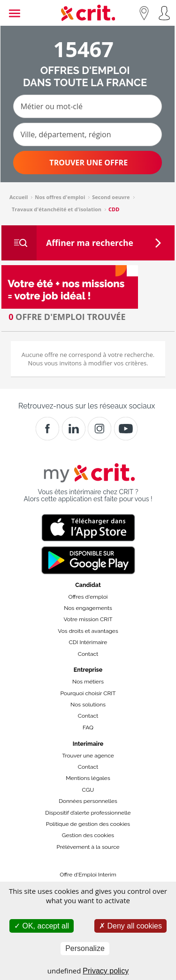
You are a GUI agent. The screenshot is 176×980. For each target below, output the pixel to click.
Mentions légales (88, 778)
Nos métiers (88, 682)
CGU (88, 790)
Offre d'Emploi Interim (88, 875)
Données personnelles (88, 801)
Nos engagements (88, 608)
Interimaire (88, 744)
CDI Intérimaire (88, 642)
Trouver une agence (88, 756)
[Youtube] (126, 429)
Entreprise (88, 670)
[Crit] (74, 429)
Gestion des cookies (88, 835)
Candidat (88, 585)
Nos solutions (88, 705)
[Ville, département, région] (88, 134)
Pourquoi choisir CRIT (88, 693)
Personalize (85, 948)
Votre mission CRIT (88, 619)
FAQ (88, 728)
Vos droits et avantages (88, 631)
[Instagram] (99, 429)
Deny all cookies (130, 926)
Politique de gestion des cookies (88, 824)
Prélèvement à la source (88, 847)
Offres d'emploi (88, 597)
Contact (88, 654)
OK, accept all (42, 926)
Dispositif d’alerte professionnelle (88, 813)
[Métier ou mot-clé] (88, 106)
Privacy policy (106, 971)
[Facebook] (47, 429)
